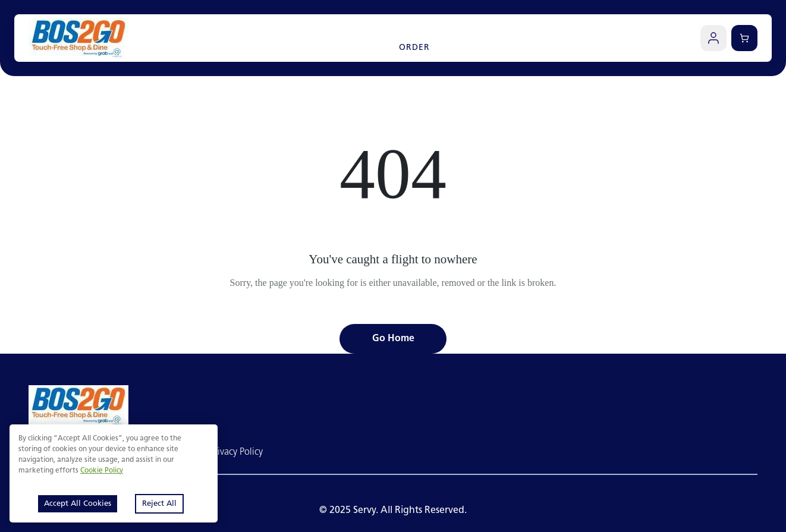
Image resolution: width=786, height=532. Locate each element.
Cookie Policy (102, 471)
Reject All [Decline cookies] (159, 504)
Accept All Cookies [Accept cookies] (78, 504)
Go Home (393, 339)
